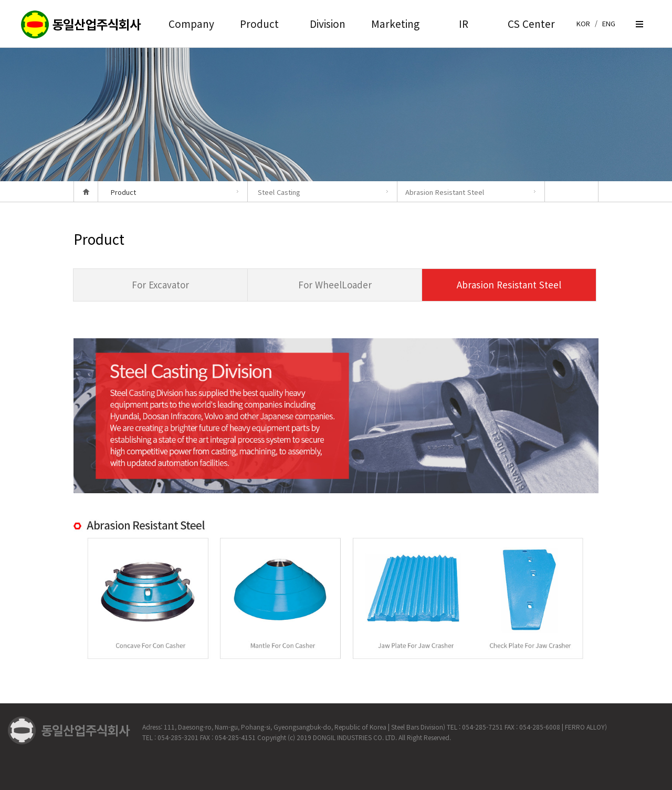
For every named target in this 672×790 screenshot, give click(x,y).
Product (259, 23)
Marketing (395, 23)
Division (328, 23)
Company (191, 23)
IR (464, 23)
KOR (583, 23)
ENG (609, 23)
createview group (81, 25)
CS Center (531, 23)
